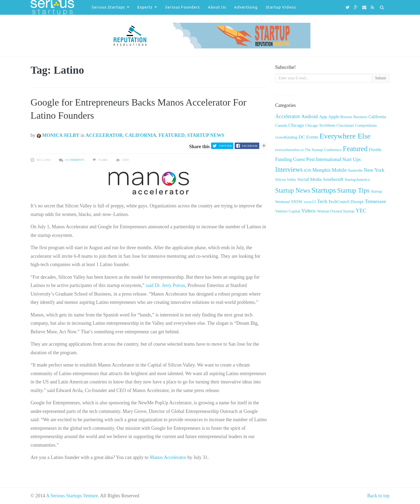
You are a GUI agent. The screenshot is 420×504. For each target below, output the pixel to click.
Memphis (321, 170)
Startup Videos (281, 7)
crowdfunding (286, 137)
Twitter (225, 146)
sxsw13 (310, 202)
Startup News (206, 135)
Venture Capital (288, 211)
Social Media (310, 179)
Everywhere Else (345, 136)
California (141, 135)
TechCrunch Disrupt (346, 202)
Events (312, 137)
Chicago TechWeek (320, 125)
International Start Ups (338, 159)
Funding (283, 159)
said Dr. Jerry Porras (165, 285)
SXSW (297, 202)
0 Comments (75, 160)
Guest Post (304, 159)
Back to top (378, 496)
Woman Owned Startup (336, 211)
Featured (172, 135)
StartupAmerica (357, 180)
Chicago (296, 125)
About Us (217, 7)
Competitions (366, 125)
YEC (361, 211)
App (323, 117)
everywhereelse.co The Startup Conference (308, 150)
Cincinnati (345, 125)
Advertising (246, 7)
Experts (145, 7)
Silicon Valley (286, 180)
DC (302, 137)
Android (310, 116)
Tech (322, 201)
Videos (308, 211)
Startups (324, 190)
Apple (334, 117)
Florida (375, 150)
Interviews (289, 169)
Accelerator (104, 135)
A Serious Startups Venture (72, 496)
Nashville (355, 170)
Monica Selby (58, 135)
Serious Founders (182, 7)
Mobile (339, 170)
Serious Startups (108, 7)
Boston (346, 117)
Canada (281, 125)
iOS (308, 170)
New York (374, 170)
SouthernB (333, 179)
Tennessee (375, 201)
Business (360, 117)
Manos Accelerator (168, 457)
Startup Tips (353, 190)
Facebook (250, 146)
